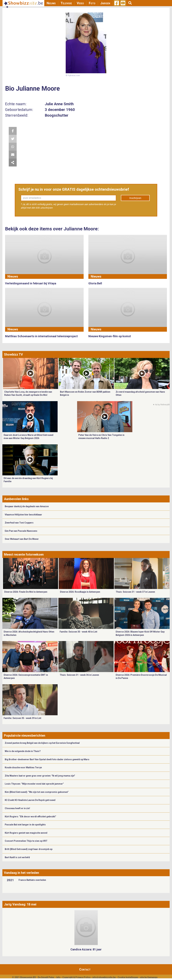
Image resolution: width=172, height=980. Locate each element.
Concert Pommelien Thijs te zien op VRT (26, 841)
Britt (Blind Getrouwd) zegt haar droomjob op (29, 849)
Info (58, 977)
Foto (92, 3)
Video (80, 3)
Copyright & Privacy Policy (76, 977)
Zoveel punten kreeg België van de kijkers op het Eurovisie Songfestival (42, 743)
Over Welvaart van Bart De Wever (22, 539)
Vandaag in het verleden (21, 873)
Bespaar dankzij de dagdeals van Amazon (27, 506)
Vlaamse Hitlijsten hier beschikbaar (23, 515)
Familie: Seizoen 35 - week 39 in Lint (22, 718)
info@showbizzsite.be (104, 977)
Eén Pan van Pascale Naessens (21, 531)
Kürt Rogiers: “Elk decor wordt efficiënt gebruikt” (30, 817)
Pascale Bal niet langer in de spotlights (25, 825)
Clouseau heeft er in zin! (17, 808)
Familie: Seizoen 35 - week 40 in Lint (78, 632)
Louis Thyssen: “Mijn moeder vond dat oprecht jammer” (34, 784)
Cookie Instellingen (128, 977)
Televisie (66, 3)
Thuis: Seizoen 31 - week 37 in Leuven (135, 592)
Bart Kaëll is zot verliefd (17, 857)
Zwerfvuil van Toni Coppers (19, 523)
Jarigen (105, 3)
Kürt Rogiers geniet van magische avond (26, 833)
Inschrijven (135, 198)
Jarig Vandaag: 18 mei (20, 904)
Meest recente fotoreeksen (24, 554)
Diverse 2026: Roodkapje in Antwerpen (80, 592)
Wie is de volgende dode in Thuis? (23, 751)
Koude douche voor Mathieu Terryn (23, 767)
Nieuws (51, 3)
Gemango (152, 977)
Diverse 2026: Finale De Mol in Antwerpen (26, 592)
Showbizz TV (13, 354)
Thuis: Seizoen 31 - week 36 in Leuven (79, 675)
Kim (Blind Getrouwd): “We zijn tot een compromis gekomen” (37, 792)
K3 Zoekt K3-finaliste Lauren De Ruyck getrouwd (30, 800)
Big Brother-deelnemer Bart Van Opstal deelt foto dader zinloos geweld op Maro (47, 759)
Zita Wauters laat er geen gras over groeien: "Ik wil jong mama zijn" (40, 776)
